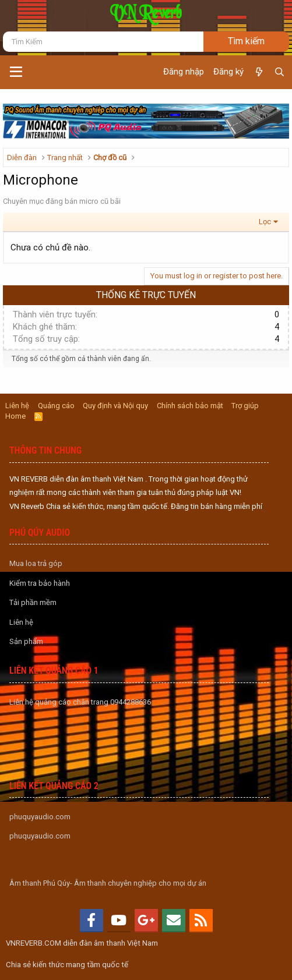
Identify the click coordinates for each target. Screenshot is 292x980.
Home (15, 416)
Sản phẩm (26, 641)
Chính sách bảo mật (190, 406)
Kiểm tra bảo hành (40, 583)
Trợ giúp (245, 406)
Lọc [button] (265, 222)
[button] (16, 72)
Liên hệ (17, 406)
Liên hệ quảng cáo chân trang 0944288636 (80, 702)
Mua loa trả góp (36, 563)
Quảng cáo (56, 406)
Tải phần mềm (33, 602)
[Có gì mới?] (258, 72)
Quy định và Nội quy (115, 406)
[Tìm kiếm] (103, 42)
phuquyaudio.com (40, 817)
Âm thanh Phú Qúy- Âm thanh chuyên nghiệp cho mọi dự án (108, 883)
